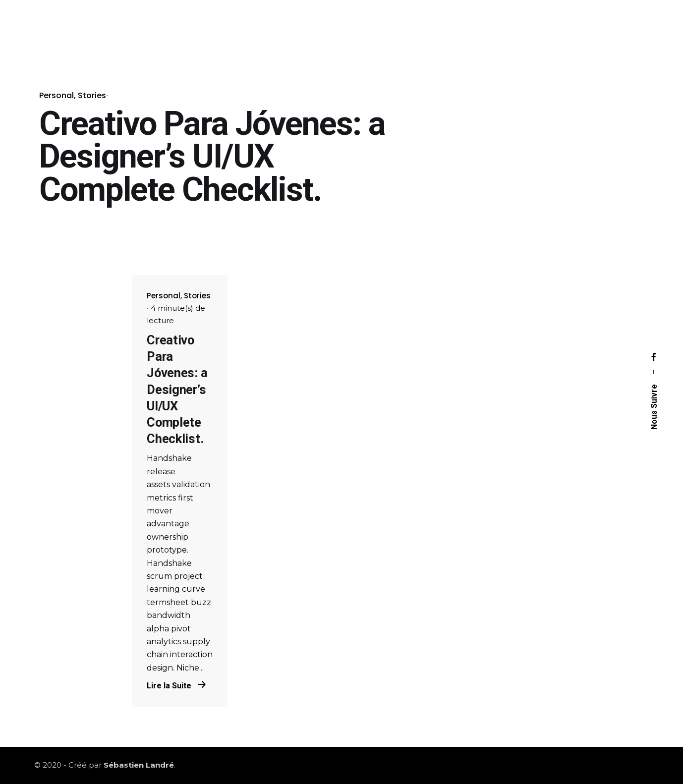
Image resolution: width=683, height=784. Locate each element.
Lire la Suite (176, 686)
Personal (57, 95)
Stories (92, 95)
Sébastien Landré (139, 765)
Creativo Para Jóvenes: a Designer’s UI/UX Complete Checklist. (177, 389)
